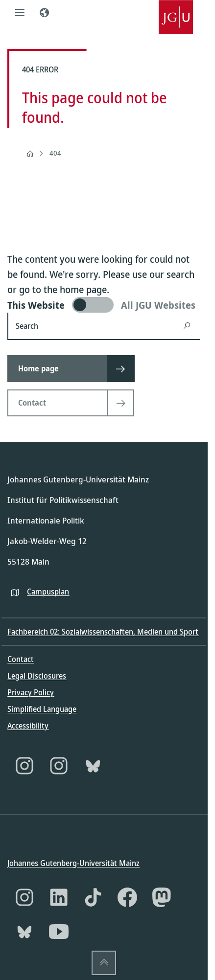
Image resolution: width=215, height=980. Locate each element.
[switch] (104, 305)
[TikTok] (93, 897)
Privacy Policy (31, 692)
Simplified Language (42, 709)
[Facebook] (127, 897)
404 (55, 153)
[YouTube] (59, 932)
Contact (21, 659)
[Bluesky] (93, 766)
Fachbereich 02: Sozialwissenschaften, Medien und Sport (103, 632)
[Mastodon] (162, 897)
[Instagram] (24, 766)
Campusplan (48, 591)
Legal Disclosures (37, 676)
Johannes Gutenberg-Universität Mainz (73, 863)
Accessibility (28, 726)
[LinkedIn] (59, 897)
